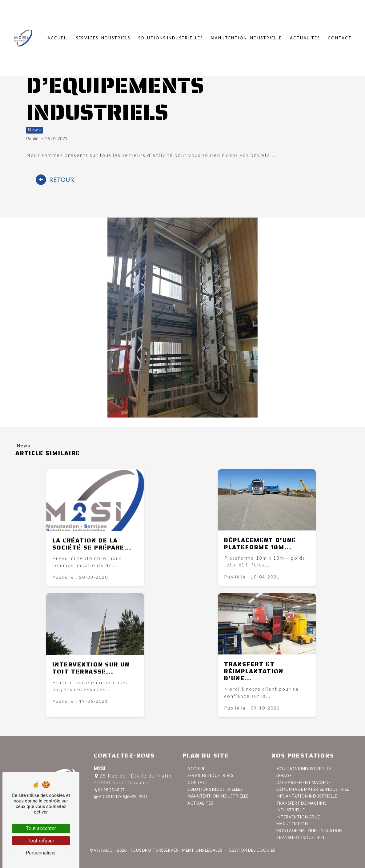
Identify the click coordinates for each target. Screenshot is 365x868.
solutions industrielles (304, 769)
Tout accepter (41, 828)
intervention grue (298, 817)
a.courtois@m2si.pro (121, 797)
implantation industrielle (307, 796)
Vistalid (104, 850)
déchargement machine (304, 782)
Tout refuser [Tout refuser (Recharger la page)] (41, 841)
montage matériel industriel (310, 830)
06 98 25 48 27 (109, 790)
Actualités (305, 37)
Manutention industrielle (246, 37)
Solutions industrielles (170, 37)
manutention (292, 824)
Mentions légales (202, 850)
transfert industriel (301, 838)
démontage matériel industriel (313, 789)
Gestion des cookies (251, 850)
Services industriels (103, 37)
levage (284, 775)
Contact (340, 37)
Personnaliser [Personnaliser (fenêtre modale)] (41, 853)
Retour (55, 180)
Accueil (58, 37)
